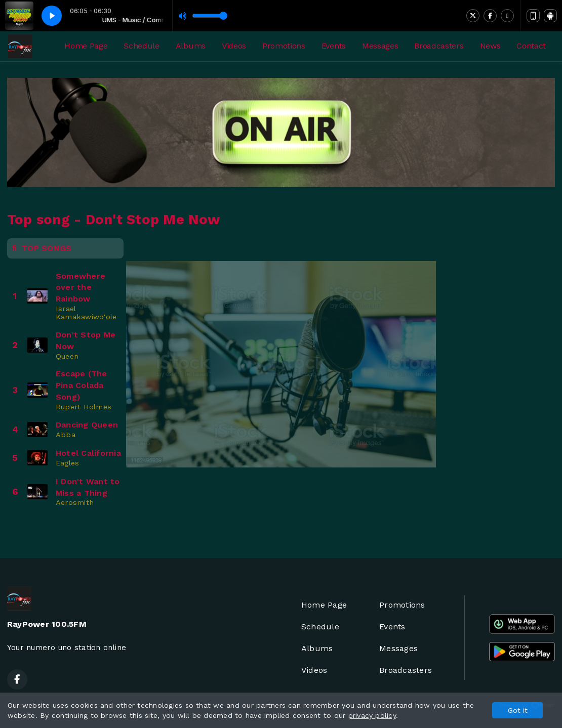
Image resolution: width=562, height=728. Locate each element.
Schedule (141, 46)
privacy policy (372, 715)
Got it (518, 710)
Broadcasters (439, 46)
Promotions (284, 46)
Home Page (86, 46)
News (490, 46)
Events (334, 46)
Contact (531, 46)
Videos (234, 46)
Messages (380, 46)
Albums (191, 46)
